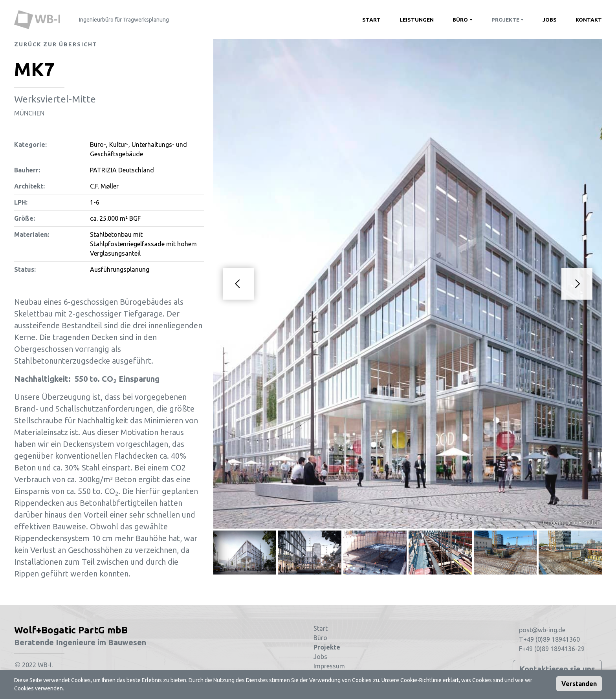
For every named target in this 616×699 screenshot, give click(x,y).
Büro (320, 638)
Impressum (329, 666)
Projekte (327, 647)
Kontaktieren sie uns (557, 669)
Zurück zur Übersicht (56, 44)
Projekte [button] (505, 20)
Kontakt (589, 20)
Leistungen (417, 20)
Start (371, 20)
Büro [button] (460, 20)
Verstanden (579, 684)
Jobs (550, 20)
